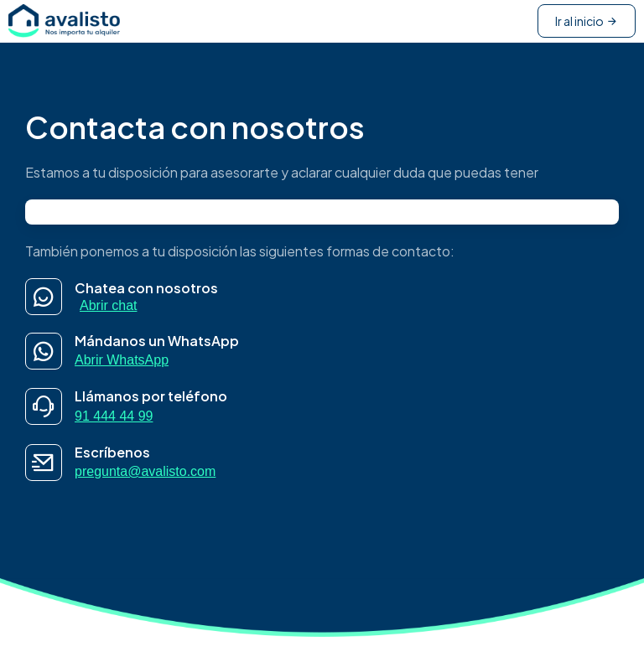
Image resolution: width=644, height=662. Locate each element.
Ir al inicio (587, 21)
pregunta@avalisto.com (145, 471)
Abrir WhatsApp (122, 360)
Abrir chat (108, 305)
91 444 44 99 (114, 416)
